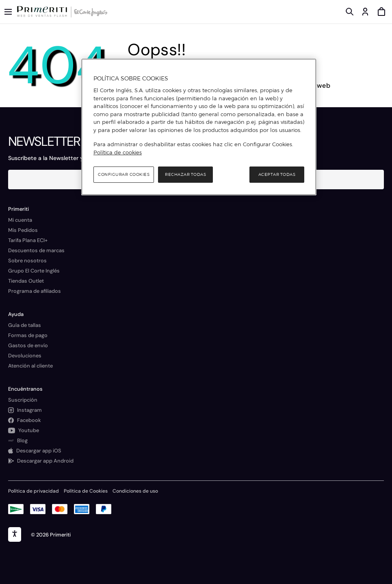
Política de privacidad (34, 491)
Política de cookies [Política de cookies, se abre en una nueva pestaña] (118, 152)
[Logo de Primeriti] (44, 12)
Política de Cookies (86, 491)
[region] (199, 127)
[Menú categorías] (8, 12)
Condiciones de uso (135, 491)
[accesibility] (15, 534)
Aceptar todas (277, 174)
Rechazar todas (185, 174)
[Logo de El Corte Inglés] (89, 12)
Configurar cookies (124, 174)
